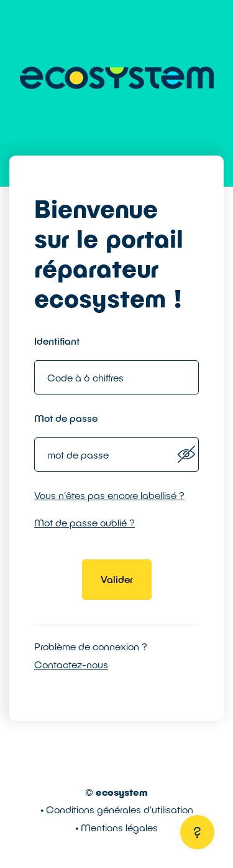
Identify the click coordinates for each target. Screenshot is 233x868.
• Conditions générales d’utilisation (117, 809)
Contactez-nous (71, 664)
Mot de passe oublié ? (85, 522)
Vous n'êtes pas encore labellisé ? (109, 495)
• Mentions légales (116, 827)
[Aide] (197, 832)
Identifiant (57, 341)
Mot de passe (66, 418)
